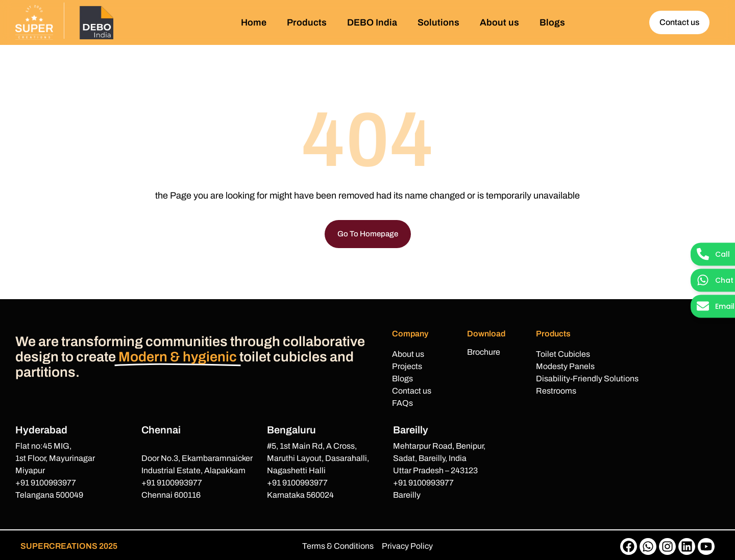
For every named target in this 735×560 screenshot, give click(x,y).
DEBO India (372, 22)
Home (254, 22)
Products (307, 22)
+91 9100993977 (46, 483)
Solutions (438, 22)
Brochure (484, 352)
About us (499, 22)
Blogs (552, 22)
